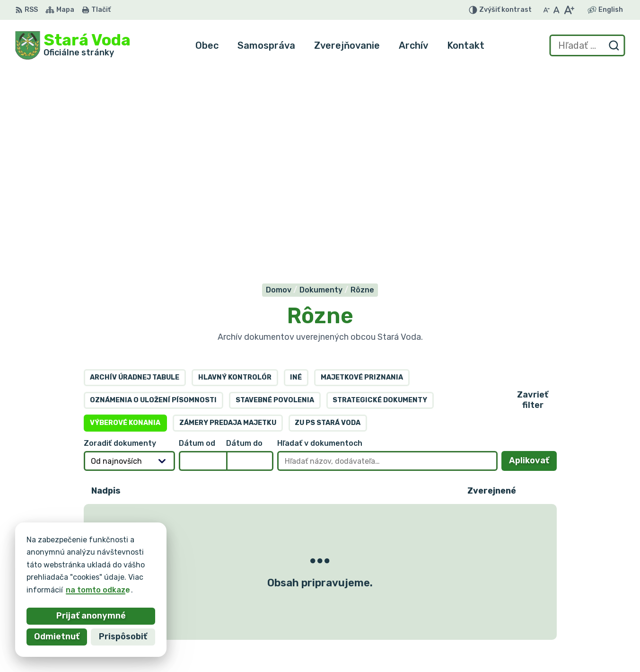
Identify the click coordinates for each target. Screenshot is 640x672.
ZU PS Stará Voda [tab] (328, 229)
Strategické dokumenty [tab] (380, 207)
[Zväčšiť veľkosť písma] (569, 10)
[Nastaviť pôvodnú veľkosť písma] (557, 10)
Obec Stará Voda (108, 564)
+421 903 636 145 (554, 618)
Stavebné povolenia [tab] (275, 207)
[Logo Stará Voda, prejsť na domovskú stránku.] (73, 45)
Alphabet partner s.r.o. (155, 555)
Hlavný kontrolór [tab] (235, 184)
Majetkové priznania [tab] (362, 184)
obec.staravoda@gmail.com (572, 628)
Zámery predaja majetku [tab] (228, 229)
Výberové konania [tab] (125, 229)
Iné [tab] (296, 184)
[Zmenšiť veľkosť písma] (546, 10)
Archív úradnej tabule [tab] (135, 184)
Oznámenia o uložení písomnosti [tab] (153, 207)
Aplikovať (533, 270)
